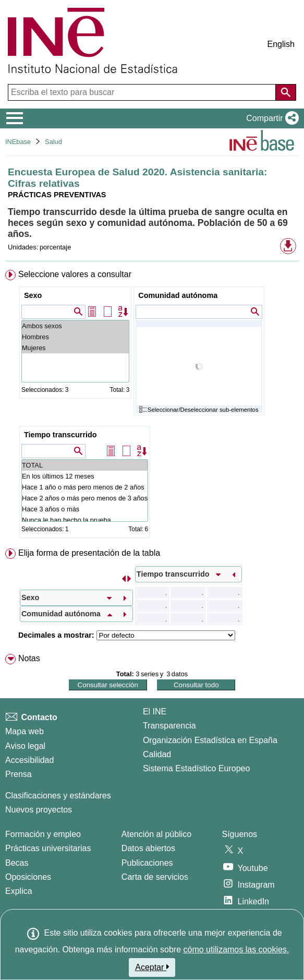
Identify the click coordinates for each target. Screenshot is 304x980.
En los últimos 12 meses (85, 476)
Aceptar (152, 967)
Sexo (33, 295)
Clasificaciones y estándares (58, 796)
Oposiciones (28, 877)
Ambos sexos (75, 326)
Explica (19, 891)
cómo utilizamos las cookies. (236, 949)
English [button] (281, 44)
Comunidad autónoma (178, 295)
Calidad (157, 754)
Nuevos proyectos (39, 810)
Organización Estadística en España (210, 740)
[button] (270, 118)
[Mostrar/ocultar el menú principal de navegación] (15, 118)
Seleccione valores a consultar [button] (75, 274)
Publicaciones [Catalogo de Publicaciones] (147, 863)
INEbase (18, 142)
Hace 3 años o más (85, 509)
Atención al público (156, 834)
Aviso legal (25, 746)
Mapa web (25, 731)
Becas (17, 863)
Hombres (75, 337)
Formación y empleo (43, 834)
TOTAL (85, 465)
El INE (155, 712)
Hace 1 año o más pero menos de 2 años (85, 487)
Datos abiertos (148, 848)
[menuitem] (152, 406)
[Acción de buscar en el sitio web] (286, 92)
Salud (53, 142)
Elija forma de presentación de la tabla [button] (89, 553)
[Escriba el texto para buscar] (143, 92)
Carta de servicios (155, 877)
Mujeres (75, 348)
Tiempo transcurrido (60, 435)
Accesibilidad (29, 760)
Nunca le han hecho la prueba (85, 520)
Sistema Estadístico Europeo (196, 768)
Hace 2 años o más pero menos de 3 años (85, 498)
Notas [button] (29, 658)
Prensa (19, 774)
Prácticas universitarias (48, 848)
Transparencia (169, 726)
